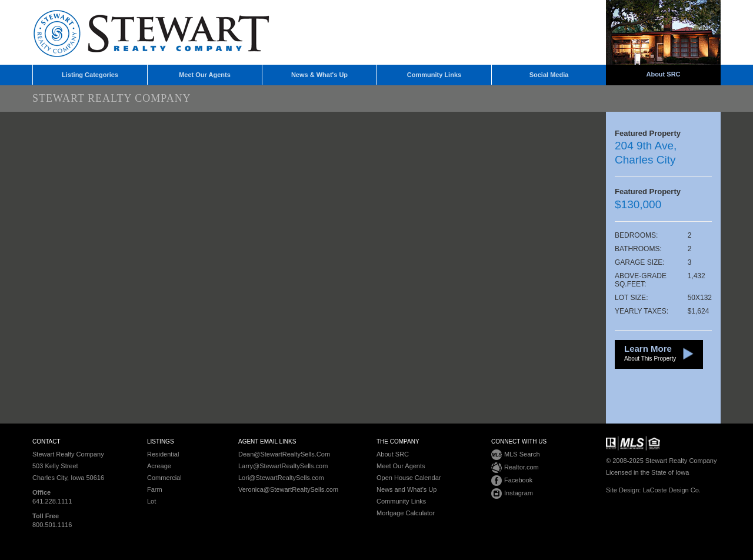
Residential (163, 454)
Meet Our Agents (205, 75)
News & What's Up (319, 75)
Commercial (164, 478)
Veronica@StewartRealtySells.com (288, 489)
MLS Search (516, 455)
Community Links (434, 75)
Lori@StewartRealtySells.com (281, 478)
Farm (155, 489)
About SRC (663, 74)
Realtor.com (515, 468)
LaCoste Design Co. (671, 490)
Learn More (651, 354)
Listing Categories (90, 75)
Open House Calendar (409, 478)
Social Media (549, 75)
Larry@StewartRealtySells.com (283, 466)
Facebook (512, 481)
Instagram (512, 494)
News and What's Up (407, 489)
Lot (151, 501)
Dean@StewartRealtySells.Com (284, 454)
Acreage (159, 466)
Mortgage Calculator (406, 513)
